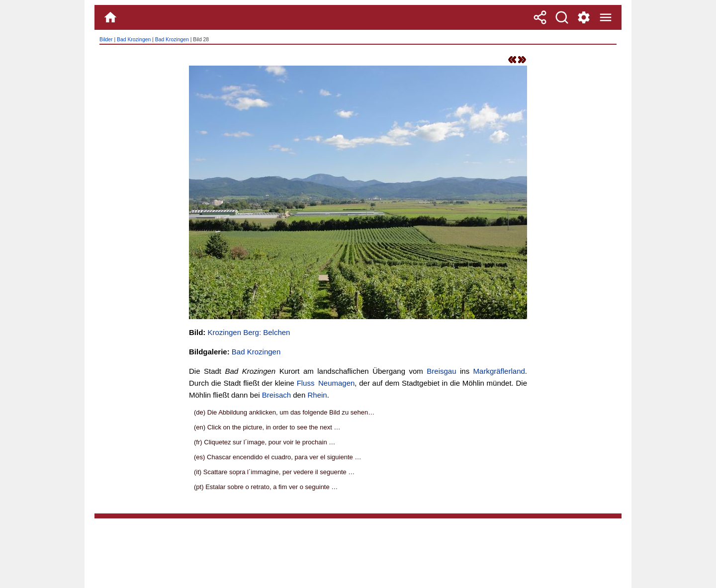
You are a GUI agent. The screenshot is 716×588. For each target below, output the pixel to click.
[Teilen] (540, 17)
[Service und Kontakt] (584, 17)
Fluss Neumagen (326, 383)
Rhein (317, 395)
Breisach (276, 395)
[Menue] (606, 17)
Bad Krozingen (134, 40)
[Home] (110, 17)
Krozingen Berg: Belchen (249, 332)
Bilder (106, 40)
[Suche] (562, 17)
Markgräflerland (499, 371)
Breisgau (441, 371)
